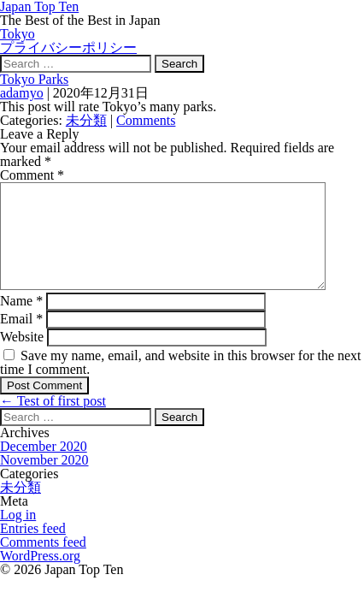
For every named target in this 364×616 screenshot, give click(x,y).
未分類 (86, 120)
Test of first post (53, 421)
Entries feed (33, 549)
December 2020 (44, 467)
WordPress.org (40, 576)
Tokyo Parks (34, 79)
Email (21, 339)
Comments (146, 120)
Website (22, 357)
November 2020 (44, 480)
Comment (32, 175)
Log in (18, 535)
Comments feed (43, 563)
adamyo (22, 93)
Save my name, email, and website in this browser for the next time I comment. (181, 383)
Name (21, 321)
